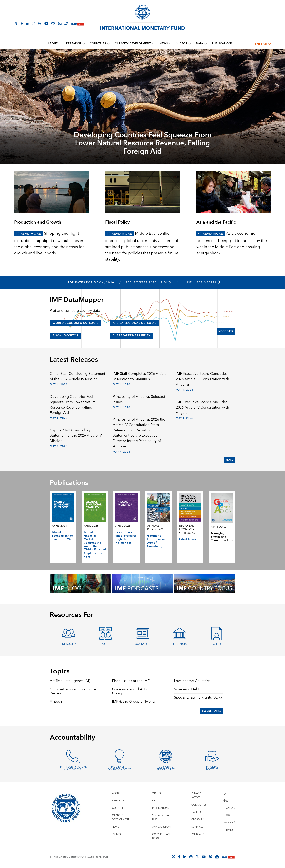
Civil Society (68, 644)
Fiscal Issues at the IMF (131, 681)
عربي (226, 793)
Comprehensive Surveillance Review (73, 691)
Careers (217, 644)
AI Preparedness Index (132, 336)
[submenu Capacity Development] (153, 44)
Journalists (143, 644)
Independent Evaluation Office (119, 768)
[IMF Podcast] (53, 23)
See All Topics (212, 711)
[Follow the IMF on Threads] (40, 23)
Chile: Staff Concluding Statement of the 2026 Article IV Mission (77, 376)
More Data (226, 331)
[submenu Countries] (108, 44)
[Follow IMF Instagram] (34, 23)
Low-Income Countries (192, 681)
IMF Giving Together (212, 768)
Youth (105, 644)
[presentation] (142, 106)
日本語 (227, 815)
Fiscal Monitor (66, 336)
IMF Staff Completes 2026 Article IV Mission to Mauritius (140, 376)
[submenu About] (60, 44)
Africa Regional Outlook (134, 323)
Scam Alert (199, 827)
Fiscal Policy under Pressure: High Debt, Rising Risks (126, 537)
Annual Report (162, 827)
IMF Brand (198, 834)
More (229, 460)
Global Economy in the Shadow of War (62, 536)
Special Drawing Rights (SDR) (198, 697)
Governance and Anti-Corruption (130, 691)
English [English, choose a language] (263, 44)
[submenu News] (170, 44)
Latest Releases (74, 360)
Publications (222, 44)
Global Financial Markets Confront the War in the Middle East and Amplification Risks (95, 544)
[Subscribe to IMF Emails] (60, 23)
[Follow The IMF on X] (16, 23)
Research (74, 44)
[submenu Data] (206, 44)
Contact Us (199, 805)
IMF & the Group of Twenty (134, 702)
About (53, 44)
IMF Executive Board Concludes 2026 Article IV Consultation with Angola (202, 407)
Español (229, 830)
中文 (226, 801)
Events (116, 834)
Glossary (197, 820)
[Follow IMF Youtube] (46, 23)
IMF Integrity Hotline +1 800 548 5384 (73, 768)
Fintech (56, 702)
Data (200, 44)
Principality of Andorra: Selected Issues (139, 399)
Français (229, 808)
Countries (98, 44)
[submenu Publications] (235, 44)
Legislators (180, 644)
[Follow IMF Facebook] (22, 23)
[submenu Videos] (190, 44)
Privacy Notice (196, 795)
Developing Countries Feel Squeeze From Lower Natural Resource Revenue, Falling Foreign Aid (143, 143)
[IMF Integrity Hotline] (66, 23)
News (164, 44)
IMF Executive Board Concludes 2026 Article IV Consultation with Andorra (202, 379)
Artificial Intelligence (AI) (70, 681)
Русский (229, 823)
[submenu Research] (84, 44)
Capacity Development (133, 44)
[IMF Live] (78, 24)
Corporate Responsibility (166, 768)
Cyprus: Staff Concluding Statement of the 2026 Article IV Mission (76, 436)
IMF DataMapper (77, 300)
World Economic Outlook (75, 323)
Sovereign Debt (187, 689)
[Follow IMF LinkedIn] (28, 23)
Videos (182, 44)
